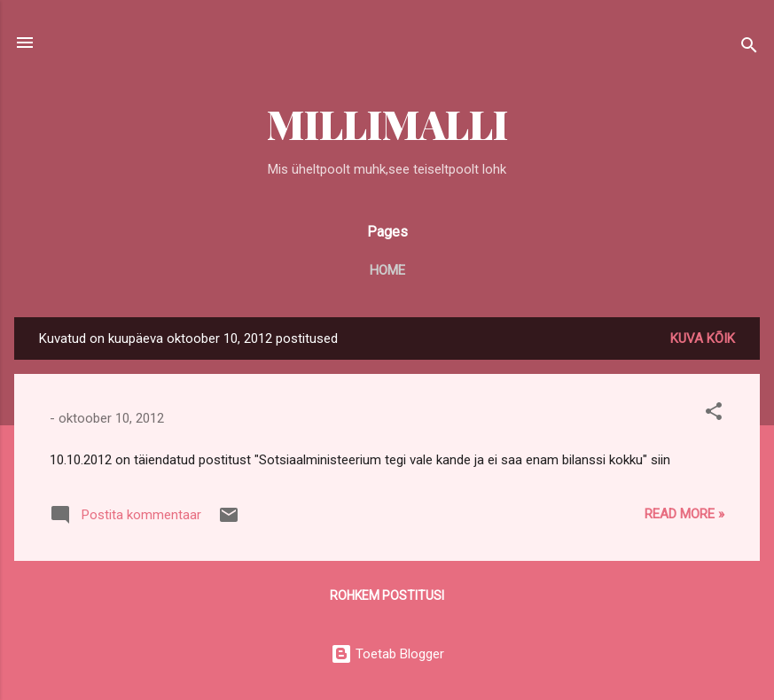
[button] (714, 414)
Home (387, 270)
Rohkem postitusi (387, 595)
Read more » (684, 514)
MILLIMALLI (387, 124)
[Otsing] (749, 48)
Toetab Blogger (387, 654)
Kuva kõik (703, 338)
